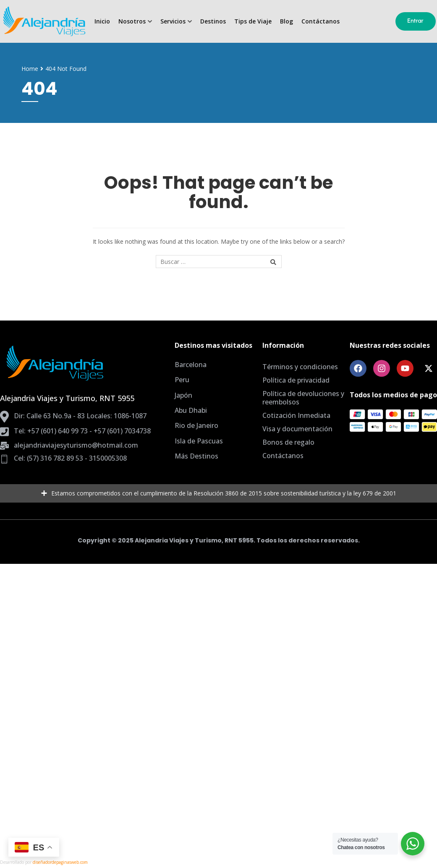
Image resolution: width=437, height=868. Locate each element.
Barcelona (191, 365)
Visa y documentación (297, 429)
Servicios (173, 21)
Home (30, 69)
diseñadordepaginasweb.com (60, 862)
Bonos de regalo (288, 442)
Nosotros (132, 21)
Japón (183, 395)
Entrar (415, 21)
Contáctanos (321, 21)
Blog (287, 21)
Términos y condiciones (300, 367)
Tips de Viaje (253, 21)
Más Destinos (196, 456)
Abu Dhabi (191, 410)
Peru (182, 380)
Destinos (213, 21)
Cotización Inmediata (296, 415)
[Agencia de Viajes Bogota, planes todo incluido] (44, 21)
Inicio (102, 21)
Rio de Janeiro (196, 425)
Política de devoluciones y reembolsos (303, 398)
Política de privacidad (296, 380)
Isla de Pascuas (199, 441)
